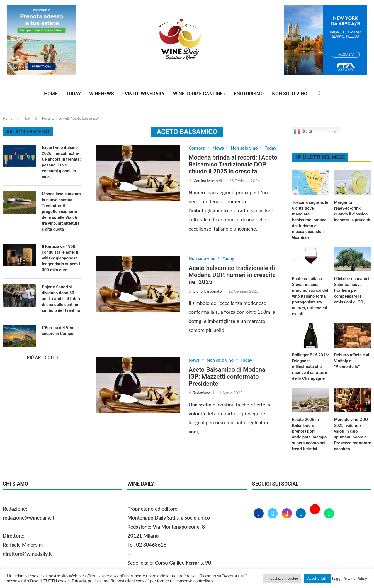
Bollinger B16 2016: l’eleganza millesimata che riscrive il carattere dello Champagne (311, 367)
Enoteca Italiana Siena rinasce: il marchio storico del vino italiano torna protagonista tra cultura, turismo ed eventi (310, 296)
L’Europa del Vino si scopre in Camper (60, 331)
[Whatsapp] (329, 514)
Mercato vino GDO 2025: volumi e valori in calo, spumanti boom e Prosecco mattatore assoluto (352, 434)
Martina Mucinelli (208, 181)
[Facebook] (319, 94)
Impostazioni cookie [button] (282, 578)
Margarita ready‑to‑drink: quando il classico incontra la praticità (352, 211)
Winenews (101, 94)
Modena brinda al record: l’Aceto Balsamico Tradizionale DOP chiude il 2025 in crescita (233, 164)
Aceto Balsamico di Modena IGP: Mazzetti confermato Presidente (227, 377)
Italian (304, 131)
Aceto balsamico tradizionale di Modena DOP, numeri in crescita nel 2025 (232, 275)
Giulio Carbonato (207, 291)
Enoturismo (249, 94)
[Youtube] (316, 514)
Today (74, 94)
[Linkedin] (301, 514)
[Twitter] (273, 514)
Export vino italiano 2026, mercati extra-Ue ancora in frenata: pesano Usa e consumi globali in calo (61, 162)
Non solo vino (290, 94)
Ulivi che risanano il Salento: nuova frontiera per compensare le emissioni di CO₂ (352, 290)
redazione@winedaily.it (29, 518)
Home (51, 94)
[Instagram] (287, 514)
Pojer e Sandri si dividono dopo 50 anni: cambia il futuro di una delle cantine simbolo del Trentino (62, 299)
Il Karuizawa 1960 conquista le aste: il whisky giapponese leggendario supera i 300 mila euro (61, 258)
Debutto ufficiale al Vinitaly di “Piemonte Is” (351, 361)
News (218, 148)
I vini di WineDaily (144, 94)
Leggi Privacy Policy (349, 578)
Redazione (201, 393)
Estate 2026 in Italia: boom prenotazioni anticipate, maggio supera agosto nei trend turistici (309, 434)
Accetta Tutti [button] (317, 578)
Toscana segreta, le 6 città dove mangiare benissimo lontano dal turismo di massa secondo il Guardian (310, 220)
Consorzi (197, 148)
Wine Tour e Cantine (198, 94)
